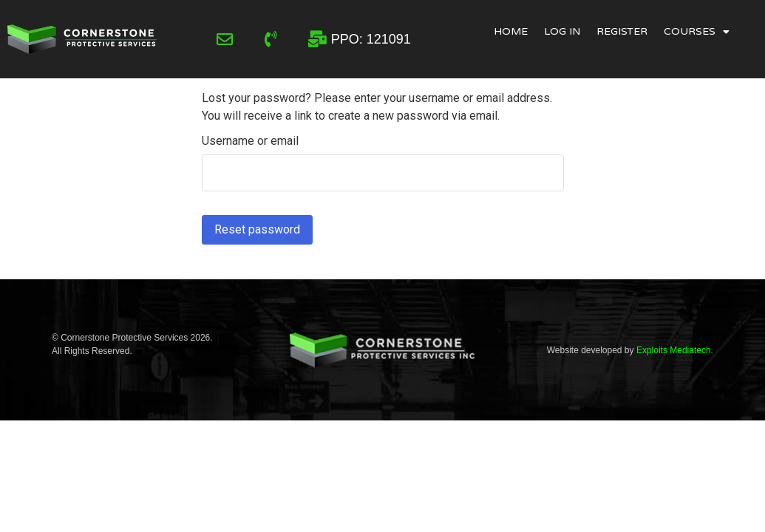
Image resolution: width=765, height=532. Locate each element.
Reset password (257, 229)
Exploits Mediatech (674, 350)
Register (622, 31)
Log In (562, 31)
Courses (697, 32)
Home (511, 31)
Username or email (250, 141)
